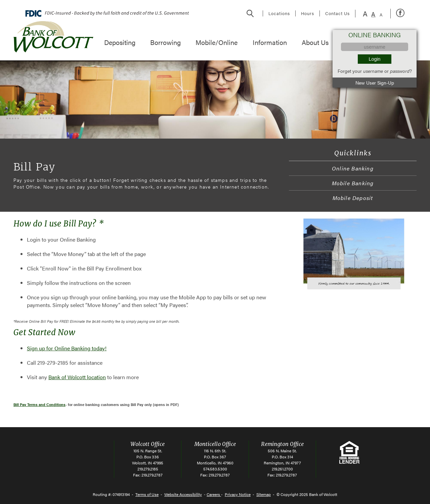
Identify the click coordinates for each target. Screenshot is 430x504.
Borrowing (165, 42)
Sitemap (264, 494)
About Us (315, 42)
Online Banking (353, 168)
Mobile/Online (217, 42)
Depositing (120, 42)
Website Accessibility (183, 494)
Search (250, 14)
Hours (308, 13)
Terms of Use (147, 494)
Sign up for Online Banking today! (67, 348)
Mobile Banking (353, 183)
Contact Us (337, 13)
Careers (214, 494)
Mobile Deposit (353, 198)
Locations (279, 13)
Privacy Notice (238, 494)
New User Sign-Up (375, 83)
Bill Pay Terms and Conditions (39, 405)
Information (270, 42)
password (400, 71)
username (373, 71)
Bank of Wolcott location (77, 377)
